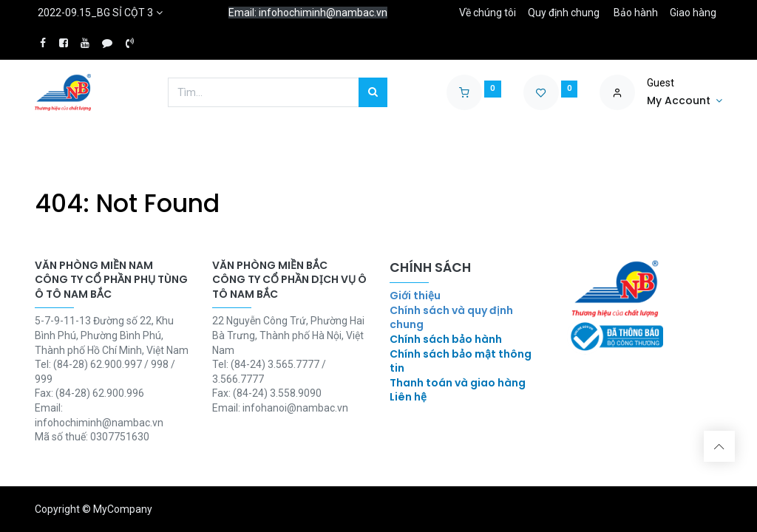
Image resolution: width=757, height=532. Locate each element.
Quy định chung (564, 13)
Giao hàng (693, 13)
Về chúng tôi (488, 13)
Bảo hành (636, 13)
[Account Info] (685, 101)
